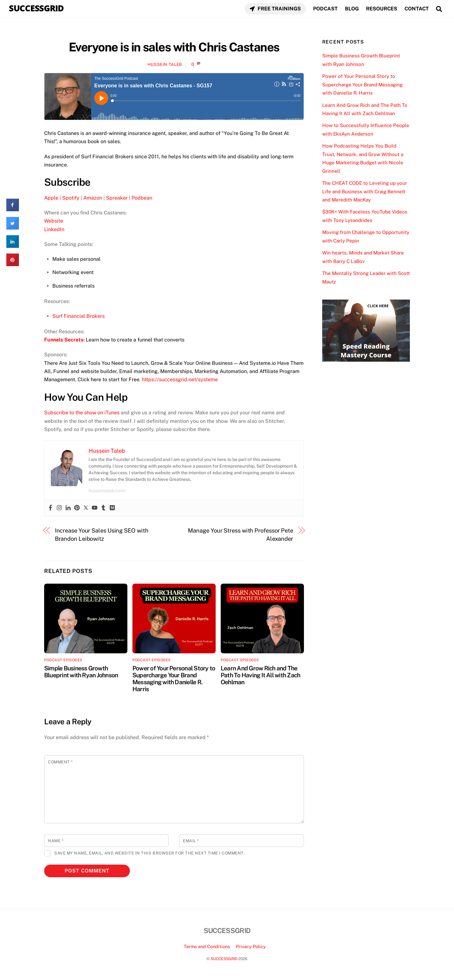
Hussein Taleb (165, 64)
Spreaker (117, 198)
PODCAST (325, 9)
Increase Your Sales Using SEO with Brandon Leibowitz (102, 535)
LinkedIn (54, 229)
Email (191, 841)
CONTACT (417, 9)
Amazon (93, 198)
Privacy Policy (251, 946)
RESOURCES (382, 9)
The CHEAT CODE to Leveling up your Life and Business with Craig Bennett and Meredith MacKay (365, 191)
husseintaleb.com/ (107, 491)
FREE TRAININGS (275, 9)
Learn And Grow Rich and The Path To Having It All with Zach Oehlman (260, 675)
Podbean (142, 198)
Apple (51, 198)
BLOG (352, 9)
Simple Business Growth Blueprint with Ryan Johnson (81, 672)
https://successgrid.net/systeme (180, 379)
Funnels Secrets (64, 340)
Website (54, 221)
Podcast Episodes (63, 660)
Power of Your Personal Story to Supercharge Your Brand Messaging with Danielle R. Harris (174, 679)
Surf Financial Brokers (79, 316)
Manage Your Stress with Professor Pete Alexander (241, 535)
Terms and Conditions (207, 946)
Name (56, 841)
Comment (60, 762)
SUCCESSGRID (224, 959)
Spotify (71, 198)
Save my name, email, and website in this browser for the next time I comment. (149, 853)
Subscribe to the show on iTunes (82, 413)
